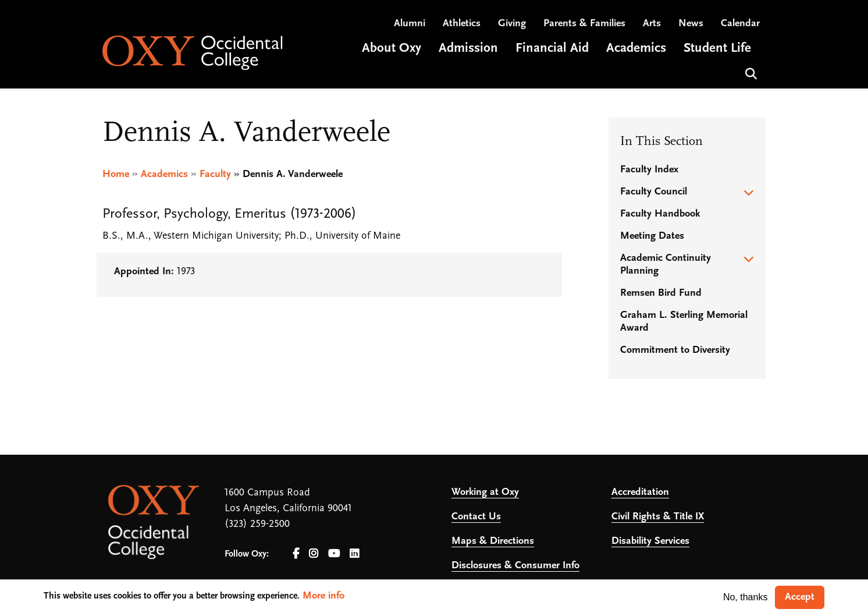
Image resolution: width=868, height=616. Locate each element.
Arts (652, 24)
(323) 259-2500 (257, 524)
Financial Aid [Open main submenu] (552, 49)
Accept (800, 597)
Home (116, 174)
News (691, 24)
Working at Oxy (485, 492)
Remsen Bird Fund (661, 293)
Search (750, 72)
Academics (164, 174)
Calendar (740, 24)
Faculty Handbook (660, 214)
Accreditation (640, 492)
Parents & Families (584, 24)
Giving (512, 24)
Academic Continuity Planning (666, 265)
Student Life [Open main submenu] (717, 49)
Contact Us (476, 517)
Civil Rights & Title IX (658, 517)
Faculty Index (649, 170)
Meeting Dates (652, 236)
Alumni (410, 24)
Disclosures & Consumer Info (515, 566)
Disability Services (650, 541)
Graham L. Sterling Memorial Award (684, 322)
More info (323, 596)
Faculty (215, 174)
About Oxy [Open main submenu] (392, 49)
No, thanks (745, 597)
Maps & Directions (493, 541)
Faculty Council (654, 192)
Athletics (462, 24)
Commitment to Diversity (675, 350)
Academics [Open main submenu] (636, 49)
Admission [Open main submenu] (468, 49)
